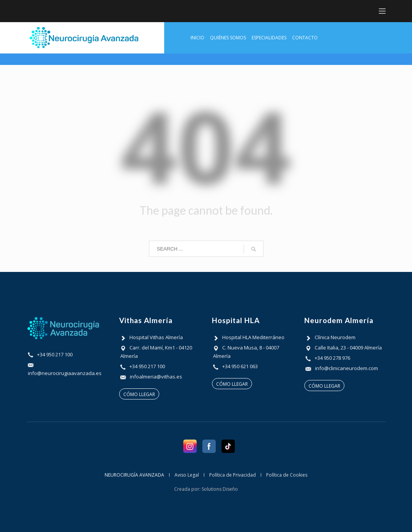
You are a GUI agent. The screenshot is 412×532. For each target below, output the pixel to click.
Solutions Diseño (220, 489)
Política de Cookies (287, 475)
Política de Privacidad (233, 475)
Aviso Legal (187, 475)
